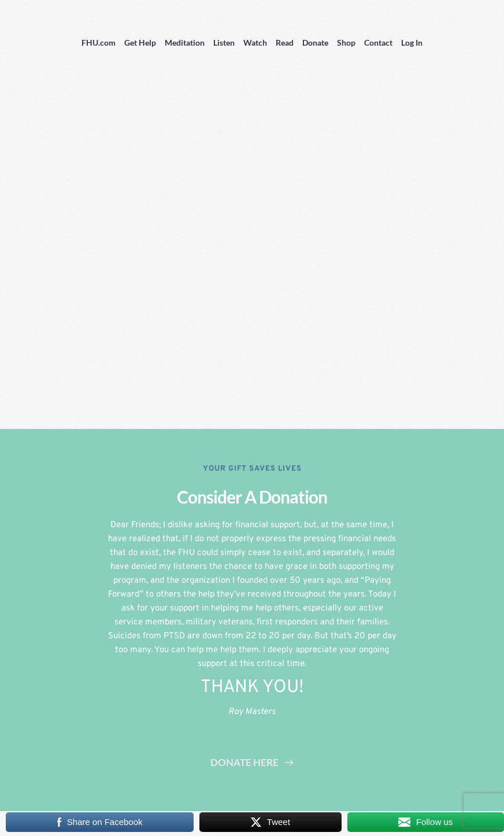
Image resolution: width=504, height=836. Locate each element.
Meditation (185, 42)
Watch (255, 42)
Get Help (140, 42)
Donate (315, 42)
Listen (224, 42)
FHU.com (99, 42)
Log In (412, 42)
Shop (346, 42)
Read (285, 42)
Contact (378, 42)
